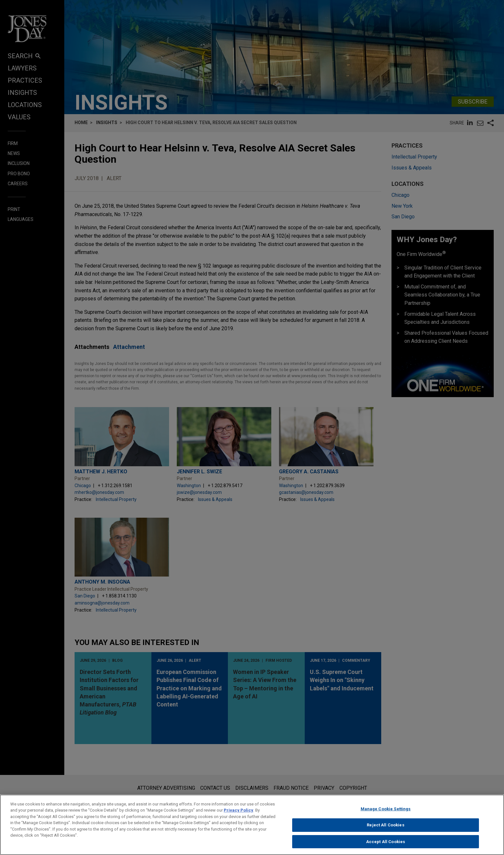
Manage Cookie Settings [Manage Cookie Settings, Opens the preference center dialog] (386, 813)
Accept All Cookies (386, 846)
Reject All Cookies (385, 830)
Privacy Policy (239, 815)
